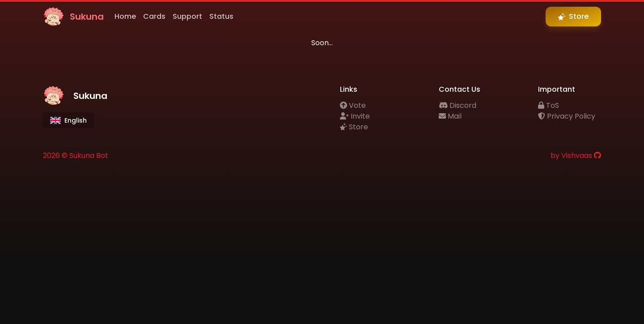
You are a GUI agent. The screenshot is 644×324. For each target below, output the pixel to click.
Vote (353, 105)
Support (187, 16)
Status (221, 16)
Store (354, 127)
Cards (154, 16)
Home (125, 16)
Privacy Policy (567, 116)
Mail (450, 116)
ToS (549, 105)
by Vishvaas (571, 156)
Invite (355, 116)
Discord (458, 105)
